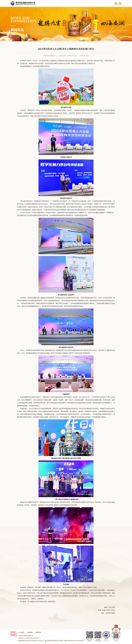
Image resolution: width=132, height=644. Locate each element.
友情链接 (30, 632)
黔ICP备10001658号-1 (34, 638)
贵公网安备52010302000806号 (75, 641)
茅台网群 (21, 632)
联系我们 (38, 632)
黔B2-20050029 (39, 641)
